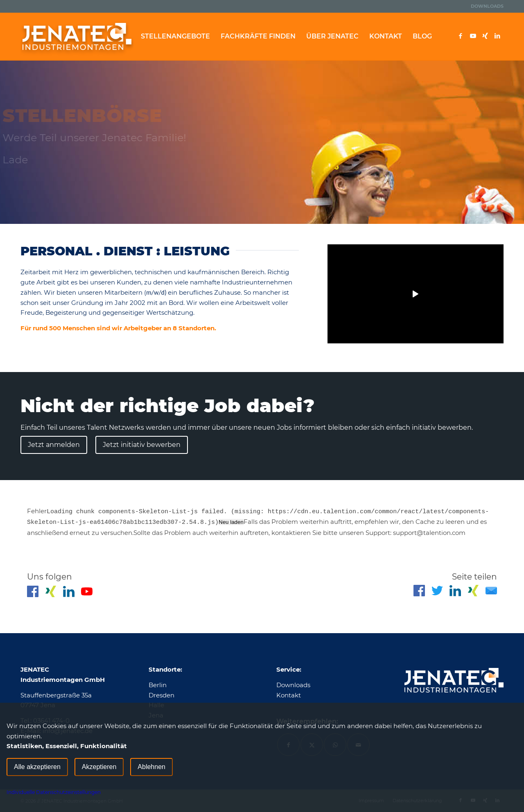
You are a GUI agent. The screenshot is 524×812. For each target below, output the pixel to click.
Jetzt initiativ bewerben (142, 445)
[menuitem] (485, 6)
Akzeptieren (99, 767)
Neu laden (231, 522)
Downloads (487, 6)
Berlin (158, 685)
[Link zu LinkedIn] (497, 36)
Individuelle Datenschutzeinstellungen (54, 792)
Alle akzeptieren (37, 767)
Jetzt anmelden (54, 445)
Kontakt (289, 695)
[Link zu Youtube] (473, 36)
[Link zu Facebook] (461, 36)
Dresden (161, 695)
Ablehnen (151, 767)
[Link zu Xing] (485, 36)
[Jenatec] (77, 36)
